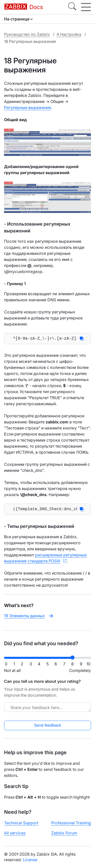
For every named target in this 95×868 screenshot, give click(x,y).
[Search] (72, 7)
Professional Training (71, 823)
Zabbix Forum (64, 833)
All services (15, 833)
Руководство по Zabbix (27, 34)
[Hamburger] (86, 7)
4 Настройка (69, 34)
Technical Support (21, 823)
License (30, 860)
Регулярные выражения (27, 107)
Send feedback (48, 725)
